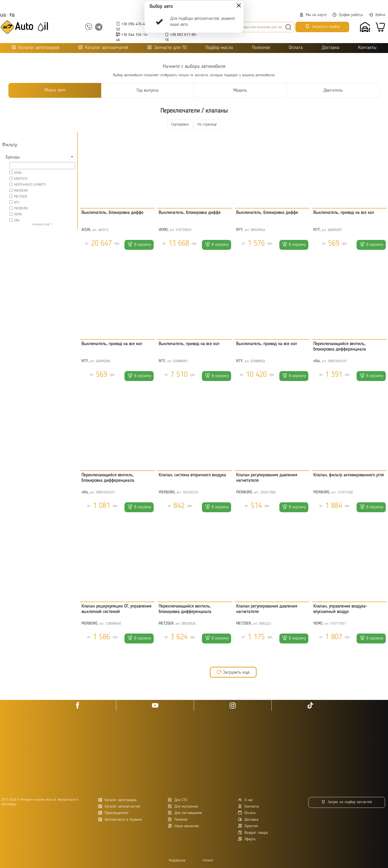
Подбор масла (219, 48)
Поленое (178, 820)
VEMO (18, 214)
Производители (113, 813)
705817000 (268, 493)
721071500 (345, 493)
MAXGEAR (21, 191)
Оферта (247, 839)
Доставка (330, 48)
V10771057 (338, 624)
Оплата (296, 48)
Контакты (367, 48)
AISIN (18, 173)
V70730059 (183, 230)
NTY (17, 203)
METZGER (21, 197)
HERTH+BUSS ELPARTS (30, 185)
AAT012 (103, 230)
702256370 (190, 493)
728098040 (113, 624)
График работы (348, 15)
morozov (208, 860)
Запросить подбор (322, 26)
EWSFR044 (258, 230)
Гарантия (248, 826)
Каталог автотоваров (117, 800)
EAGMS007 (335, 230)
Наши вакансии (183, 826)
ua (3, 15)
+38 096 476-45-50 (132, 27)
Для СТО (178, 800)
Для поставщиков (185, 813)
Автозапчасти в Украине (120, 820)
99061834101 (337, 361)
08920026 (189, 624)
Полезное (261, 48)
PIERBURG (21, 208)
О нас (245, 800)
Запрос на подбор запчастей (347, 802)
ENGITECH (21, 179)
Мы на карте (313, 15)
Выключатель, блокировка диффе (112, 213)
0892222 (265, 624)
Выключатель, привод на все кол (344, 213)
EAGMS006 (103, 361)
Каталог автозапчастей (119, 806)
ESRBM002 (258, 361)
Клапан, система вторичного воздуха (192, 475)
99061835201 (106, 493)
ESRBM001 (181, 361)
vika (17, 220)
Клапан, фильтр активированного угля (349, 475)
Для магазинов (183, 806)
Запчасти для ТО (167, 48)
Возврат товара (253, 833)
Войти (377, 15)
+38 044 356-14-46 (132, 37)
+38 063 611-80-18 (181, 37)
